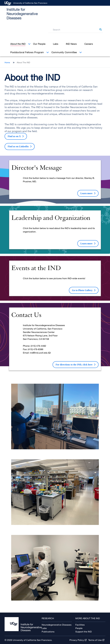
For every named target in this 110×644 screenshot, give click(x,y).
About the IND (18, 44)
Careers (89, 44)
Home (7, 62)
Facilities (80, 625)
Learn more (87, 193)
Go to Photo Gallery (82, 290)
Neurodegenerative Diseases (57, 625)
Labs (56, 44)
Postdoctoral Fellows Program (27, 52)
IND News (71, 44)
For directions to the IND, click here (74, 365)
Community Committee (64, 52)
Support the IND (84, 632)
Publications (48, 632)
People (79, 628)
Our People (39, 44)
